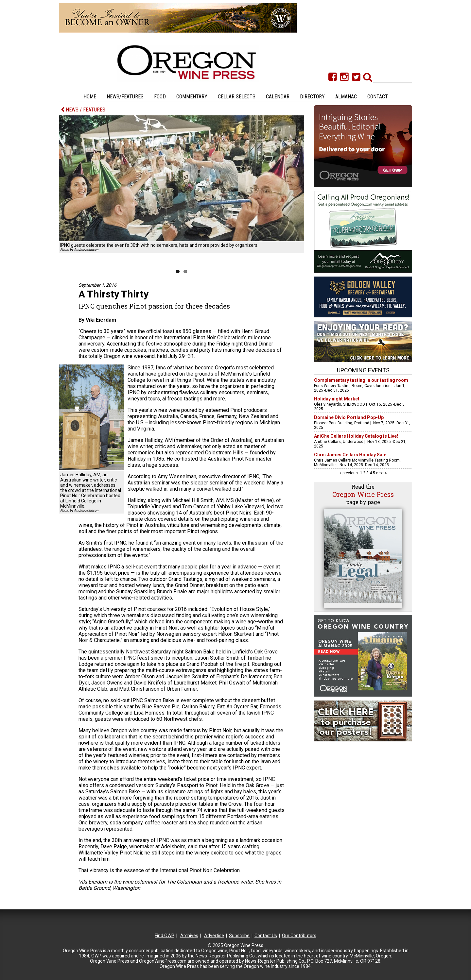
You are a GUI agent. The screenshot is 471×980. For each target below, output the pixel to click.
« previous (349, 473)
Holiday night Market (337, 399)
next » (381, 473)
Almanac (346, 97)
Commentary (192, 97)
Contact (378, 97)
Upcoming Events (363, 370)
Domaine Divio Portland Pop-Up (349, 417)
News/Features (125, 97)
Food (160, 97)
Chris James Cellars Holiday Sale (350, 455)
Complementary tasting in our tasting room (361, 380)
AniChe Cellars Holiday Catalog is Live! (356, 436)
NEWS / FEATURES (83, 110)
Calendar (278, 97)
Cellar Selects (237, 97)
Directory (312, 97)
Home (90, 97)
